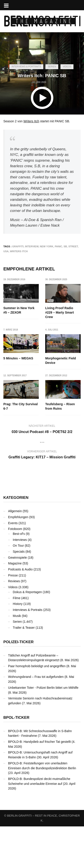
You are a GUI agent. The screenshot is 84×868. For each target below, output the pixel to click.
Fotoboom (15, 570)
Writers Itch (31, 121)
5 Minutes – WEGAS (18, 358)
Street (73, 246)
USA (6, 251)
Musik (17, 657)
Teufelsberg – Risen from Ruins (18, 448)
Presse (13, 617)
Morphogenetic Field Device (19, 402)
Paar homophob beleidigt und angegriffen (37, 708)
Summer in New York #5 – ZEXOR (19, 310)
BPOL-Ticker (16, 759)
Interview (32, 246)
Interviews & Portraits (26, 67)
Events (13, 565)
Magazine (15, 605)
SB (65, 246)
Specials (19, 593)
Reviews (14, 623)
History (18, 645)
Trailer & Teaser (24, 669)
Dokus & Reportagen (27, 634)
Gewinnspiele (17, 599)
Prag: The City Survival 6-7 (63, 402)
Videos (67, 67)
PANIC (58, 246)
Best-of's (19, 575)
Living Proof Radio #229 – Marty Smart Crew (60, 312)
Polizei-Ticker (18, 684)
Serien (52, 67)
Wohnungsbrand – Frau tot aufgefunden (36, 719)
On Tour (18, 587)
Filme (17, 640)
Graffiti (18, 246)
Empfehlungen (18, 559)
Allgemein (15, 553)
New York (47, 246)
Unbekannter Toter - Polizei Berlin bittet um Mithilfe (43, 729)
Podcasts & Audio (20, 611)
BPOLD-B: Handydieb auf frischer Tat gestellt (39, 783)
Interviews (20, 581)
